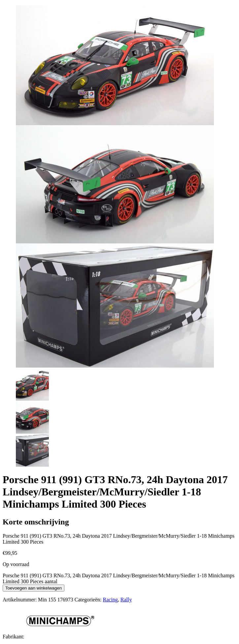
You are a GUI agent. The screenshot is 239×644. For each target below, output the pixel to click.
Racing (110, 600)
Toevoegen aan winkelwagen (34, 588)
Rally (126, 600)
